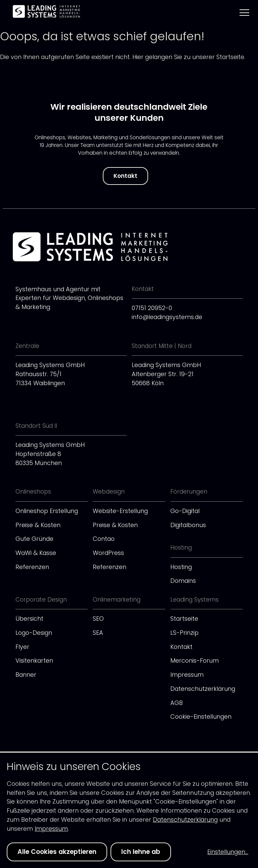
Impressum (187, 675)
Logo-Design (34, 633)
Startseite (184, 619)
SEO (98, 619)
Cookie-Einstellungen (201, 717)
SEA (98, 633)
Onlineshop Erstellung (47, 511)
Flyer (22, 647)
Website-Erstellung (120, 511)
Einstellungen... (228, 852)
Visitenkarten (34, 660)
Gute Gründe (34, 539)
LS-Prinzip (184, 633)
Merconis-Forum (195, 660)
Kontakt (125, 176)
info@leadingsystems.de (167, 317)
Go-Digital (185, 511)
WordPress (108, 553)
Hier (138, 57)
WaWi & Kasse (36, 553)
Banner (26, 675)
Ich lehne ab (141, 852)
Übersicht (29, 619)
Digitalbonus (188, 525)
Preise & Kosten (38, 525)
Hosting (181, 567)
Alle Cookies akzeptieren (57, 852)
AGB (177, 703)
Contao (104, 539)
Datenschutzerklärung (203, 689)
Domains (183, 581)
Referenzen (32, 567)
